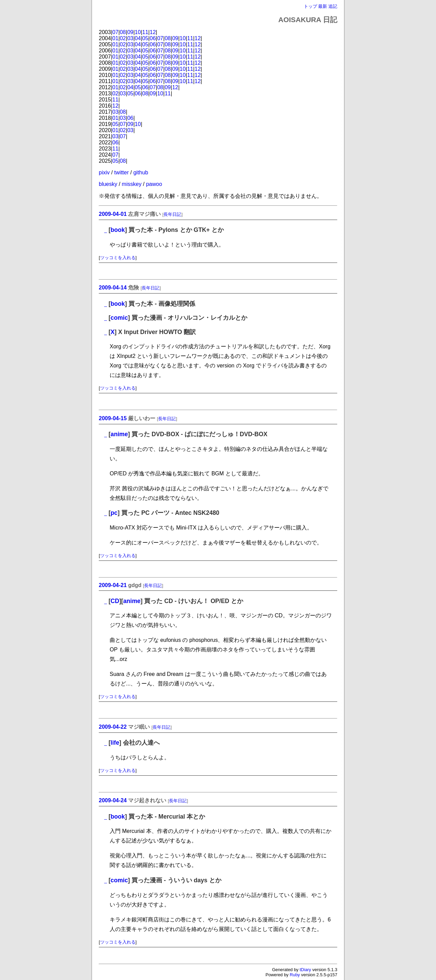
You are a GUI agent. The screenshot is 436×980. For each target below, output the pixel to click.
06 (153, 38)
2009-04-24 (113, 800)
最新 (323, 6)
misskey (132, 184)
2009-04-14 (113, 288)
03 (130, 38)
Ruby (295, 975)
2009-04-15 (113, 418)
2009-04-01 (113, 214)
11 (145, 32)
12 (153, 32)
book (118, 230)
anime (119, 434)
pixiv (104, 172)
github (141, 172)
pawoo (154, 184)
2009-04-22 (113, 727)
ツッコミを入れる (118, 258)
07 (115, 32)
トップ (310, 6)
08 (123, 32)
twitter (121, 172)
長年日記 (172, 214)
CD (115, 601)
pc (114, 513)
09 (130, 32)
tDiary (305, 970)
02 (123, 38)
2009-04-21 (113, 585)
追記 (333, 6)
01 (115, 38)
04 (138, 38)
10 (138, 32)
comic (119, 318)
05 (145, 38)
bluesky (108, 184)
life (115, 743)
